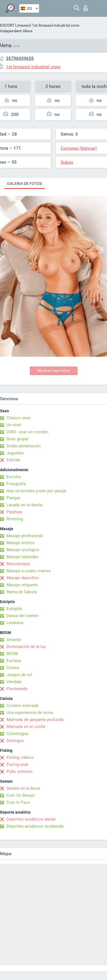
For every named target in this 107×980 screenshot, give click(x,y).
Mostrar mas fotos (54, 370)
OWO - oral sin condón (27, 432)
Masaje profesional (25, 536)
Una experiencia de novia (30, 713)
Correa (13, 668)
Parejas (13, 498)
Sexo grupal (17, 439)
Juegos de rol (19, 675)
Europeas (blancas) (79, 148)
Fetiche (13, 460)
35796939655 (20, 58)
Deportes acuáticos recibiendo (35, 826)
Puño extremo (20, 771)
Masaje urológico (23, 550)
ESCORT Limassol (15, 25)
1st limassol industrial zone (56, 25)
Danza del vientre (22, 616)
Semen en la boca (23, 788)
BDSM (12, 654)
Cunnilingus (17, 734)
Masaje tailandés (22, 557)
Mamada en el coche (26, 727)
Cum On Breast (21, 795)
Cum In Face (18, 802)
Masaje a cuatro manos (29, 571)
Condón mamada (22, 706)
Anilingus (15, 741)
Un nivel (14, 425)
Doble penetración (24, 446)
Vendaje (14, 682)
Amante (14, 640)
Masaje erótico (21, 543)
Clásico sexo (19, 418)
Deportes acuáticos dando (31, 819)
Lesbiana (15, 623)
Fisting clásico (20, 757)
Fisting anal (17, 764)
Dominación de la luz (26, 647)
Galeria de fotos (24, 184)
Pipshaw (14, 512)
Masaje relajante (22, 585)
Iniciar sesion (86, 8)
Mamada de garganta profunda (35, 720)
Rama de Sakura (22, 592)
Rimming (15, 519)
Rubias (67, 162)
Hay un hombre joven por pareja (36, 491)
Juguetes (15, 453)
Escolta (14, 477)
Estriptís (14, 609)
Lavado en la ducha (24, 505)
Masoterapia (18, 564)
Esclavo (14, 661)
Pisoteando (17, 689)
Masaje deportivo (23, 578)
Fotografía (16, 484)
